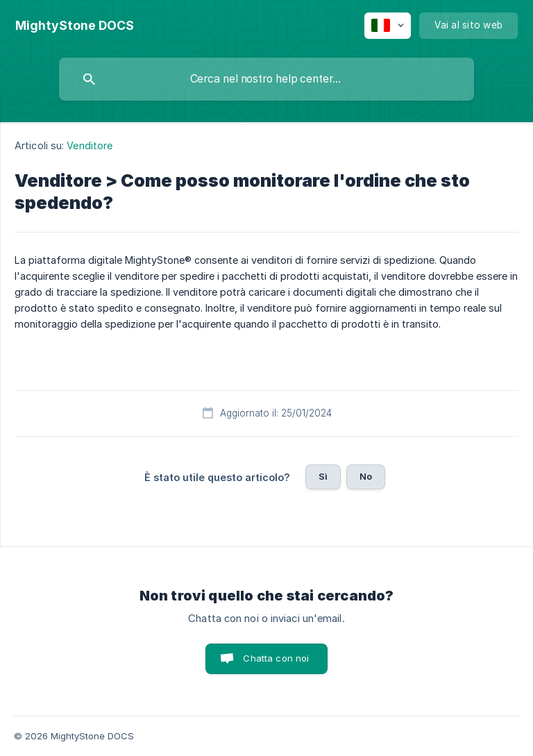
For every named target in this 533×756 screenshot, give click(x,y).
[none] (75, 26)
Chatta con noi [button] (276, 658)
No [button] (366, 476)
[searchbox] (266, 79)
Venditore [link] (90, 145)
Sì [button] (323, 476)
